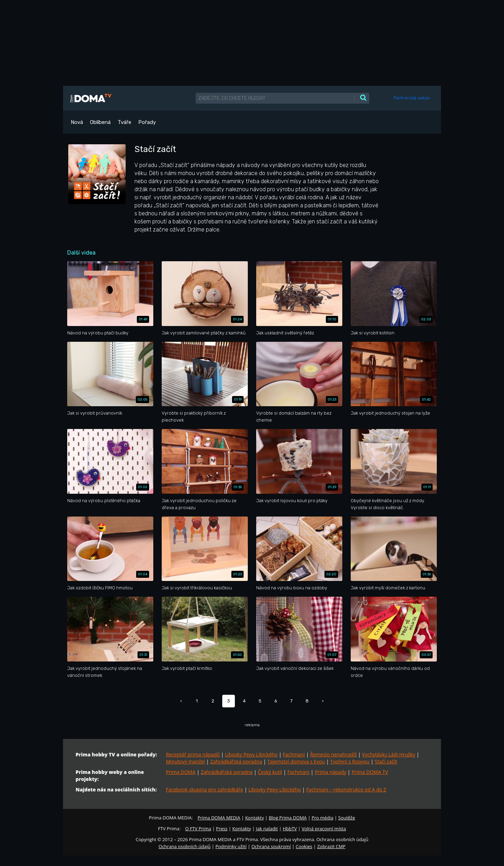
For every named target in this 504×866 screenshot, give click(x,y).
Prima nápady (330, 772)
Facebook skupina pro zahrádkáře (205, 789)
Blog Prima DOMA (288, 818)
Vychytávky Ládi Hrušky (388, 754)
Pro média (322, 818)
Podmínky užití (231, 846)
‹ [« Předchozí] (181, 701)
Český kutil (270, 772)
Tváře (124, 122)
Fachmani (294, 754)
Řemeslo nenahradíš (333, 754)
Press (222, 829)
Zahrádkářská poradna (236, 761)
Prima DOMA (181, 772)
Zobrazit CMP (331, 846)
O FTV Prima (198, 829)
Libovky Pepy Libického (251, 754)
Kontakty (254, 818)
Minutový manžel (185, 761)
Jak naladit (267, 829)
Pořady (147, 122)
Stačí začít (386, 761)
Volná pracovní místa (324, 829)
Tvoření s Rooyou (350, 761)
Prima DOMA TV (370, 772)
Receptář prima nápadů (193, 754)
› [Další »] (323, 701)
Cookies (304, 846)
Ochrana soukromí (271, 846)
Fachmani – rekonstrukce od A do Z (346, 789)
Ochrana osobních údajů (184, 846)
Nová (77, 122)
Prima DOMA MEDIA (219, 818)
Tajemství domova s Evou (296, 761)
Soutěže (346, 818)
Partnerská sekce (412, 98)
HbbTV (290, 829)
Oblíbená (100, 122)
